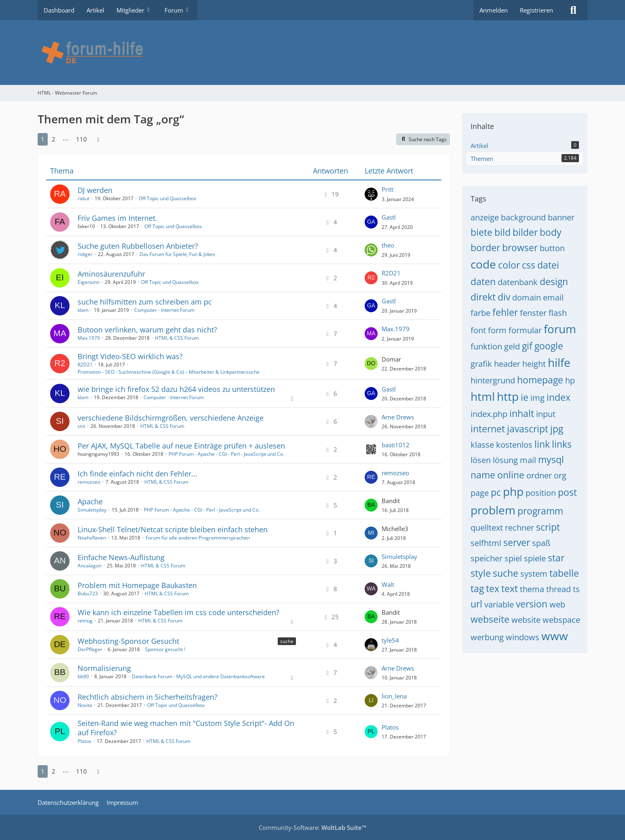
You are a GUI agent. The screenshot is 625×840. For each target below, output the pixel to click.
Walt (388, 584)
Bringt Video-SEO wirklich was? (130, 356)
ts (576, 589)
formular (525, 330)
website (526, 620)
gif (527, 346)
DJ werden (95, 190)
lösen (481, 460)
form (497, 330)
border (485, 248)
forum (560, 329)
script (548, 527)
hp (570, 380)
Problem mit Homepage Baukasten (137, 585)
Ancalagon (90, 566)
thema (532, 589)
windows (523, 637)
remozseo (89, 482)
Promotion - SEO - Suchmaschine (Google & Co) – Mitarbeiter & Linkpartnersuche (169, 372)
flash (558, 313)
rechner (519, 528)
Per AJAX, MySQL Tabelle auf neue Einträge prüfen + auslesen (181, 446)
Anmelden (494, 10)
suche (506, 573)
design (554, 281)
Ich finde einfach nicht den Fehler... (137, 474)
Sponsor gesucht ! (165, 649)
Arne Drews (398, 417)
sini (81, 426)
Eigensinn (89, 282)
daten (483, 281)
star (556, 558)
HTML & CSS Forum (177, 338)
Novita (85, 705)
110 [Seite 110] (81, 139)
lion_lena (394, 696)
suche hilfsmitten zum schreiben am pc (145, 302)
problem (493, 510)
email (553, 297)
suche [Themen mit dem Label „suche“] (287, 641)
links (562, 444)
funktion (486, 346)
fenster (533, 313)
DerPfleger (90, 649)
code (483, 264)
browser (520, 248)
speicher (487, 558)
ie (525, 397)
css (529, 265)
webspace (561, 620)
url (476, 604)
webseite (490, 619)
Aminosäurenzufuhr (111, 274)
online (511, 475)
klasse (482, 445)
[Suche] (573, 10)
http (508, 396)
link (542, 444)
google (549, 346)
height (534, 364)
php (513, 491)
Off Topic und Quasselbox (167, 198)
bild (503, 232)
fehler (505, 312)
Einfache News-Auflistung (121, 557)
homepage (540, 380)
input (546, 414)
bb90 (83, 676)
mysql (551, 459)
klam (83, 310)
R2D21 (391, 273)
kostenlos (514, 445)
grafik (481, 364)
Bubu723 (88, 594)
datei (548, 265)
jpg (557, 429)
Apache (90, 501)
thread (558, 589)
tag (477, 588)
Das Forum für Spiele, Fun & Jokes (177, 254)
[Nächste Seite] (98, 139)
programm (540, 511)
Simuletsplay (92, 510)
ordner (539, 475)
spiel (513, 558)
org (560, 475)
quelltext (487, 528)
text (510, 588)
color (509, 265)
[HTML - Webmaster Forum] (312, 53)
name (483, 475)
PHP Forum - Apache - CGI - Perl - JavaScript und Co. (226, 454)
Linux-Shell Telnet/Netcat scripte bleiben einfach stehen (173, 529)
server (517, 542)
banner (561, 217)
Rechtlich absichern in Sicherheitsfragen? (148, 697)
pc (496, 492)
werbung (487, 637)
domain (527, 297)
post (567, 492)
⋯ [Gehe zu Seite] (66, 139)
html (483, 396)
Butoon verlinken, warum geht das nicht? (147, 330)
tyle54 (390, 640)
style (481, 573)
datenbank (518, 282)
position (541, 493)
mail (528, 460)
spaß (541, 543)
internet (488, 429)
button (552, 248)
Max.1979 (89, 338)
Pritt (387, 189)
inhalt (522, 413)
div (504, 297)
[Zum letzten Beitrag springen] (371, 194)
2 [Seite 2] (54, 139)
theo (388, 245)
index (558, 397)
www (555, 636)
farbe (480, 313)
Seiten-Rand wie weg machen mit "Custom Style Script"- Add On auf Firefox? (186, 728)
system (534, 574)
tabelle (564, 573)
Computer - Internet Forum (164, 310)
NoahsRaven (92, 538)
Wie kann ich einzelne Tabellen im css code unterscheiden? (178, 612)
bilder (525, 232)
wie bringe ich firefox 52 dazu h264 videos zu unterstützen (176, 389)
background (523, 217)
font (478, 330)
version (532, 604)
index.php (489, 414)
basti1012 (396, 445)
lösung (505, 460)
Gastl (389, 217)
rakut (83, 198)
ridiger (85, 254)
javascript (528, 429)
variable (499, 604)
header (507, 364)
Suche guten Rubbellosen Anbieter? (138, 246)
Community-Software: (313, 827)
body (551, 232)
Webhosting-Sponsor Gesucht (128, 641)
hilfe (559, 362)
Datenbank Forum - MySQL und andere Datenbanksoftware (198, 676)
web (557, 604)
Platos (84, 741)
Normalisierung (104, 668)
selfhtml (486, 543)
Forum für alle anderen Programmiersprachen (198, 538)
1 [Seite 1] (43, 139)
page (480, 493)
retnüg (85, 621)
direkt (483, 297)
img (537, 398)
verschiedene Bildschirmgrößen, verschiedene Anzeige (171, 418)
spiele (535, 558)
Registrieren (536, 10)
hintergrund (493, 380)
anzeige (485, 217)
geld (512, 346)
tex (493, 588)
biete (481, 232)
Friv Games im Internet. (117, 218)
